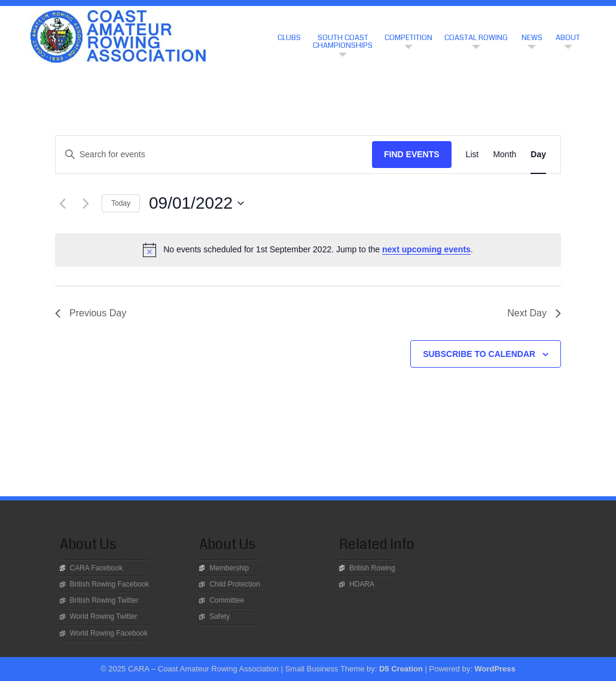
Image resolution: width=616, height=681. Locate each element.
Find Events (412, 154)
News (532, 38)
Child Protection (235, 584)
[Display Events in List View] (472, 155)
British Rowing (372, 568)
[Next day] (86, 203)
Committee (227, 600)
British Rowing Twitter (104, 600)
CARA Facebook (97, 568)
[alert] (308, 250)
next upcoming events (426, 249)
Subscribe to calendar (479, 354)
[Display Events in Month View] (504, 155)
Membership (229, 568)
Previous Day (91, 313)
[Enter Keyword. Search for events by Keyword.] (214, 155)
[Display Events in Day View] (538, 155)
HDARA (362, 584)
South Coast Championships (343, 42)
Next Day (534, 313)
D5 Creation (401, 669)
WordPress (495, 669)
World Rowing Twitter (104, 616)
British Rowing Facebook (110, 584)
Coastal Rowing (476, 38)
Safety (219, 616)
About (568, 38)
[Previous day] (62, 203)
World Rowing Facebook (109, 633)
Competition (408, 38)
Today (121, 203)
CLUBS (289, 38)
